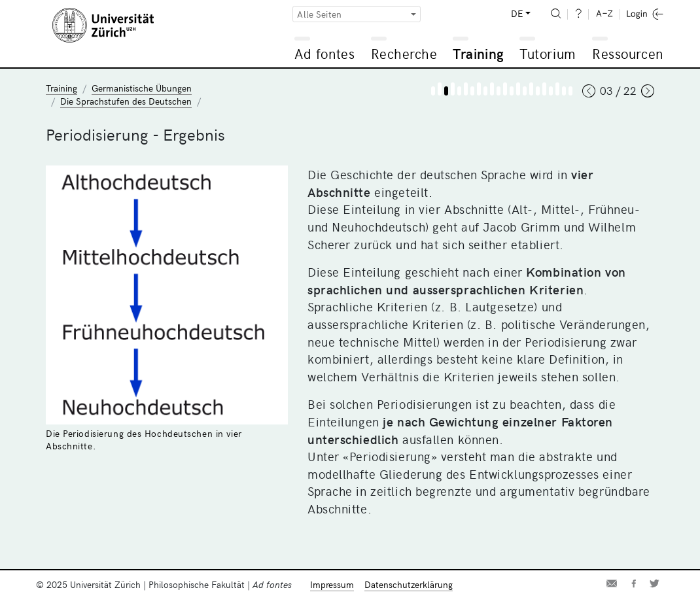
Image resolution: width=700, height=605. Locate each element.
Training (478, 53)
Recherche (404, 53)
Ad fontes (324, 53)
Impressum (332, 584)
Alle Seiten (319, 14)
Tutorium (547, 53)
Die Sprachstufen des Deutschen (126, 101)
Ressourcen (627, 53)
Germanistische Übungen (142, 88)
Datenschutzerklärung (409, 584)
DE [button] (517, 13)
